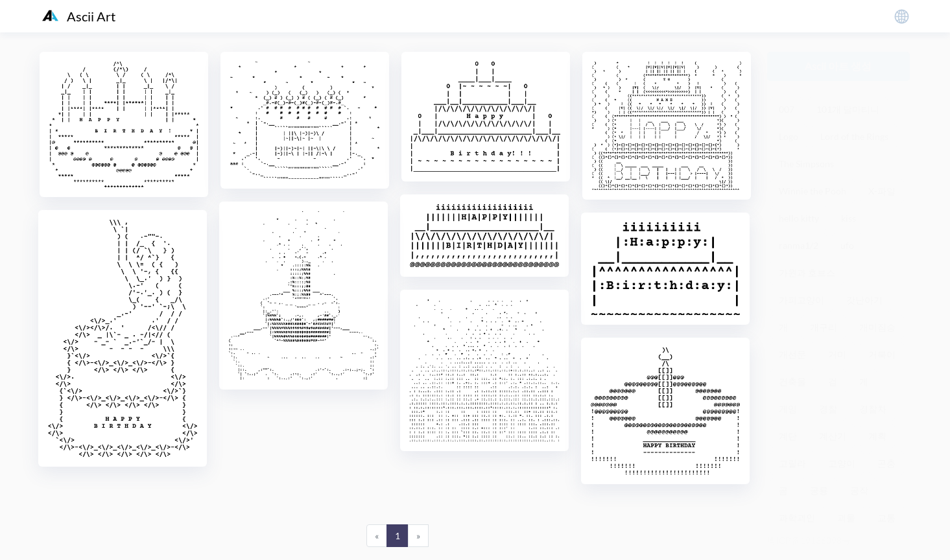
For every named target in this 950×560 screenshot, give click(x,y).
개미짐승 (877, 327)
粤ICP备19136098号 (809, 540)
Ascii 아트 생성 (838, 66)
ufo (847, 245)
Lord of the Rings (854, 136)
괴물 (846, 518)
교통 (886, 518)
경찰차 (873, 409)
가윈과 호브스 (807, 273)
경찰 (828, 409)
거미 (837, 354)
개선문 (792, 354)
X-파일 (882, 191)
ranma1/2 (799, 245)
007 (787, 109)
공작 (859, 490)
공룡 (819, 490)
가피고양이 (802, 300)
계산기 (833, 436)
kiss (849, 218)
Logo (789, 136)
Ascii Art (79, 16)
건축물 (792, 381)
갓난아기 (864, 300)
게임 (788, 409)
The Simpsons (806, 164)
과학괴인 (797, 518)
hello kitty (799, 218)
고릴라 (792, 463)
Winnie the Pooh (813, 191)
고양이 (842, 463)
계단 (788, 436)
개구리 (824, 327)
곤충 (886, 463)
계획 (877, 436)
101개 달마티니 (848, 109)
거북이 (882, 354)
